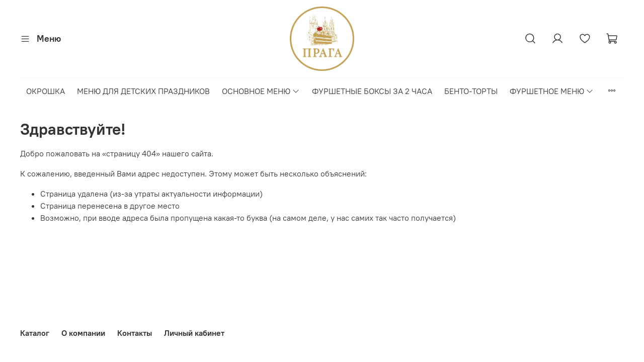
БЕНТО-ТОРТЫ (471, 91)
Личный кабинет (194, 333)
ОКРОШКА (46, 91)
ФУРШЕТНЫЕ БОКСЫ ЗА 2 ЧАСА (372, 91)
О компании (83, 333)
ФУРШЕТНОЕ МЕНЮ (552, 91)
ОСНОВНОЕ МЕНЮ (261, 91)
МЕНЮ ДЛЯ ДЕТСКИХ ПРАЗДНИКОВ (143, 91)
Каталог (35, 333)
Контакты (135, 333)
